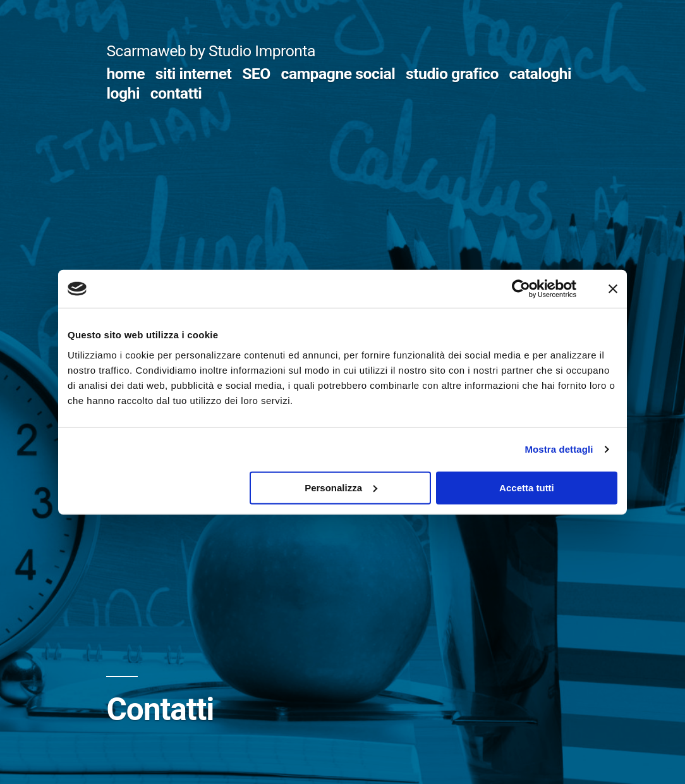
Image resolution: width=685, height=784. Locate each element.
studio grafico (452, 74)
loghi (123, 93)
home (125, 74)
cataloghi (540, 74)
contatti (176, 93)
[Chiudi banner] (613, 289)
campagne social (338, 74)
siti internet (194, 74)
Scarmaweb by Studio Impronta (211, 51)
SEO (256, 74)
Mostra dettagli (559, 449)
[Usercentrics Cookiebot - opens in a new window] (521, 289)
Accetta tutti (527, 487)
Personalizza (341, 487)
